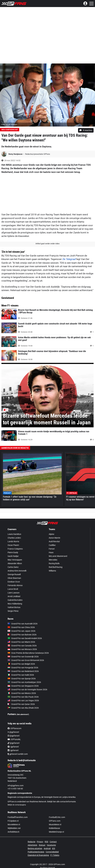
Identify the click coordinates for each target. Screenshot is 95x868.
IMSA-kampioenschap (10, 130)
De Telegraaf (69, 259)
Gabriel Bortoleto (15, 600)
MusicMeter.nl (55, 825)
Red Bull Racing (56, 567)
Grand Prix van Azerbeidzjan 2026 (24, 682)
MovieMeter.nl (14, 825)
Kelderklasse (54, 828)
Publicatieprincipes (36, 852)
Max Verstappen (15, 560)
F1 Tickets (55, 855)
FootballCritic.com (57, 817)
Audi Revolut (54, 541)
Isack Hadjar (13, 556)
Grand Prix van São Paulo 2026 (23, 697)
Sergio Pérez (13, 611)
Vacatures (51, 845)
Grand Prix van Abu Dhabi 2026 (23, 708)
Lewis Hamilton (14, 534)
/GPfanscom (14, 728)
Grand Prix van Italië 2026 (21, 675)
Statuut (42, 845)
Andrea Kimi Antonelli (17, 571)
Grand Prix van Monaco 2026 (22, 649)
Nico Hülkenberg (15, 604)
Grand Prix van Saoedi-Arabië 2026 (25, 638)
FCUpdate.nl (13, 821)
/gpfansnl (13, 747)
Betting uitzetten (35, 848)
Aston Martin (54, 538)
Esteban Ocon (14, 582)
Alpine (51, 534)
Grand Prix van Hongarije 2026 (23, 668)
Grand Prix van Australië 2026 (23, 624)
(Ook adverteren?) (23, 714)
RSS (46, 842)
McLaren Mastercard (58, 556)
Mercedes (53, 560)
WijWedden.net (14, 828)
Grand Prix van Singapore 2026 (23, 686)
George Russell (14, 574)
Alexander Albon (15, 563)
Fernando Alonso (15, 585)
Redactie (32, 842)
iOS (54, 848)
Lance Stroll (13, 589)
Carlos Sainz (13, 567)
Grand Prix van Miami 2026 (21, 642)
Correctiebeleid (52, 852)
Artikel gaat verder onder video (47, 244)
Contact (53, 842)
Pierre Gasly (13, 552)
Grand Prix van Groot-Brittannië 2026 (26, 660)
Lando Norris (13, 541)
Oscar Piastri (13, 545)
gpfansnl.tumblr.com (18, 754)
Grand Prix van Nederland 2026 (23, 671)
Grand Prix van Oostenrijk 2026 (23, 657)
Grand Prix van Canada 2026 (22, 646)
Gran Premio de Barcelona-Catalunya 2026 (28, 653)
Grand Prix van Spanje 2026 (22, 679)
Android (47, 848)
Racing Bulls (54, 563)
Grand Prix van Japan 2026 (21, 631)
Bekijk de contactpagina (17, 805)
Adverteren (33, 845)
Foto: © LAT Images (9, 124)
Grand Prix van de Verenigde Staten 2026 (27, 690)
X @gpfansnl (13, 732)
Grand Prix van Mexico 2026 (22, 693)
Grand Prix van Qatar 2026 (21, 704)
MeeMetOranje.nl (56, 832)
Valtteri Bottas (14, 607)
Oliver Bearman (14, 578)
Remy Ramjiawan (16, 154)
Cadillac (52, 545)
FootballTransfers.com (18, 817)
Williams (52, 571)
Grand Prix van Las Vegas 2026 (23, 701)
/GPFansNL (14, 739)
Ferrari (52, 549)
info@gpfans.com (16, 786)
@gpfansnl (14, 736)
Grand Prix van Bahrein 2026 (22, 635)
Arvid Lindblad (14, 596)
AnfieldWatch (14, 832)
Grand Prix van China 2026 (21, 627)
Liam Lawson (14, 593)
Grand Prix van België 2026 (21, 664)
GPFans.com (55, 821)
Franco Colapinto (15, 549)
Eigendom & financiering (38, 855)
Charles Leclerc (14, 538)
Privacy (40, 842)
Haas (51, 552)
